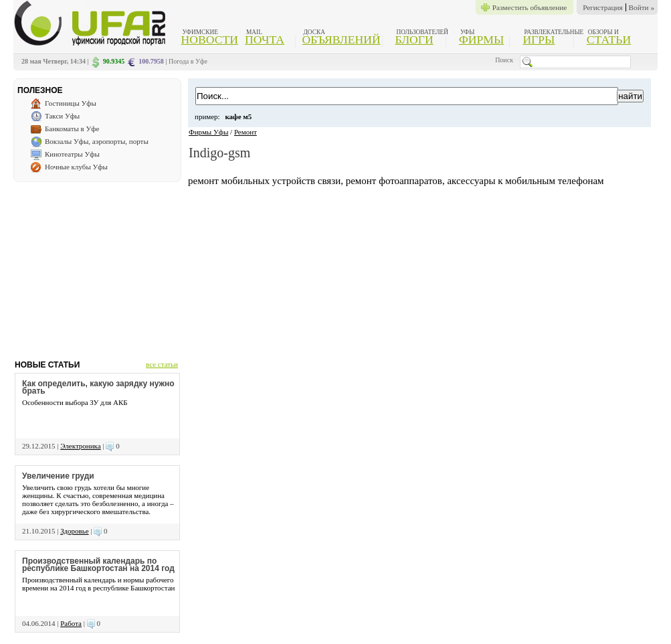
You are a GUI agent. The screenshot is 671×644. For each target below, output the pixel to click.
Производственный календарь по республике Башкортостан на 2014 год (98, 565)
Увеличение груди (58, 476)
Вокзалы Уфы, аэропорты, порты (97, 141)
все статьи (162, 364)
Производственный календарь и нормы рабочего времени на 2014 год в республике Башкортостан (98, 584)
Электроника (80, 446)
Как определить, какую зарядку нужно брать (98, 387)
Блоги (414, 39)
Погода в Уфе (188, 61)
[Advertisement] (97, 266)
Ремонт (246, 132)
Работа (71, 623)
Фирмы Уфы (208, 132)
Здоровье (74, 531)
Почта (265, 39)
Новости (210, 39)
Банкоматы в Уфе (72, 129)
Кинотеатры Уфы (72, 154)
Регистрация (602, 7)
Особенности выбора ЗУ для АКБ (75, 402)
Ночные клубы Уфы (76, 167)
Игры (539, 39)
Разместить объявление (530, 7)
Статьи (609, 39)
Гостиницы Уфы (71, 103)
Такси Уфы (62, 116)
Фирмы (481, 39)
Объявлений (341, 39)
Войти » (642, 7)
